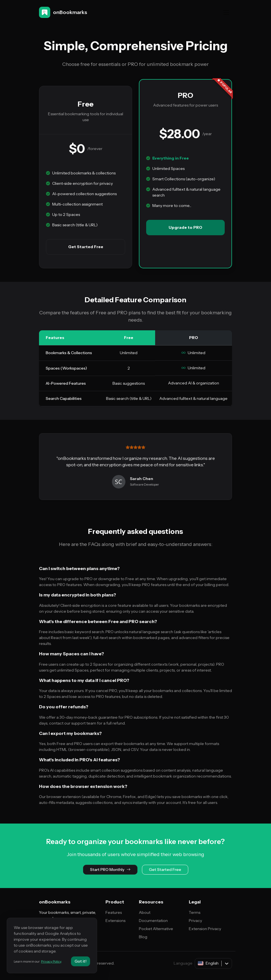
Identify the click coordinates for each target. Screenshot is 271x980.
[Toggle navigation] (226, 12)
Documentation (153, 921)
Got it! (81, 961)
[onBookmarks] (64, 12)
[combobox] (198, 963)
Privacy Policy (51, 961)
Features (114, 912)
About (145, 912)
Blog (143, 937)
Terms (195, 912)
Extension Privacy (205, 929)
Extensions (115, 921)
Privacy (195, 921)
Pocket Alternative (156, 929)
